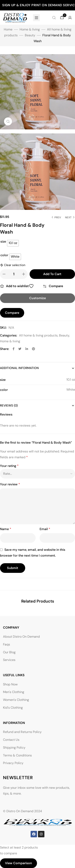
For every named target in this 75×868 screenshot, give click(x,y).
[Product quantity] (14, 274)
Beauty (30, 35)
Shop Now (10, 684)
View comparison (18, 863)
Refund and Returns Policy (22, 732)
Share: (5, 349)
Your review (10, 484)
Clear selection (15, 265)
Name (6, 529)
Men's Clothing (14, 692)
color (4, 255)
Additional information (19, 368)
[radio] (13, 243)
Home (8, 29)
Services (9, 660)
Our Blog (9, 652)
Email (45, 529)
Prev (58, 217)
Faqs (6, 644)
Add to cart (52, 274)
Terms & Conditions (17, 755)
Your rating (9, 466)
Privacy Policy (13, 763)
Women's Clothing (16, 700)
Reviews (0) (9, 406)
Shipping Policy (14, 748)
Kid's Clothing (13, 708)
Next (68, 217)
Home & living (30, 29)
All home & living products (38, 335)
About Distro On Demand (21, 637)
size (3, 241)
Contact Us (11, 740)
